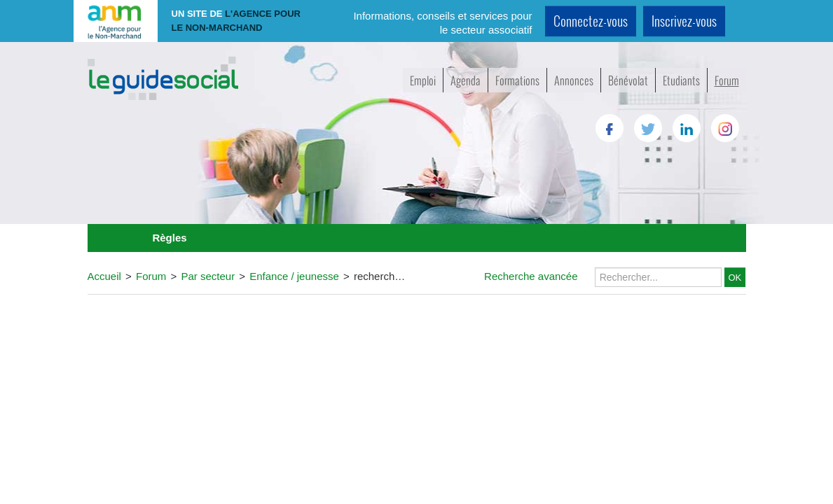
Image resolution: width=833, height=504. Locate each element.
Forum (727, 80)
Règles (169, 238)
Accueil (104, 276)
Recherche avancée (531, 276)
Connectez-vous (591, 21)
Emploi (423, 80)
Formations (517, 80)
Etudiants (681, 80)
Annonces (574, 80)
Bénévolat (628, 80)
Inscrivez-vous (684, 21)
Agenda (466, 80)
